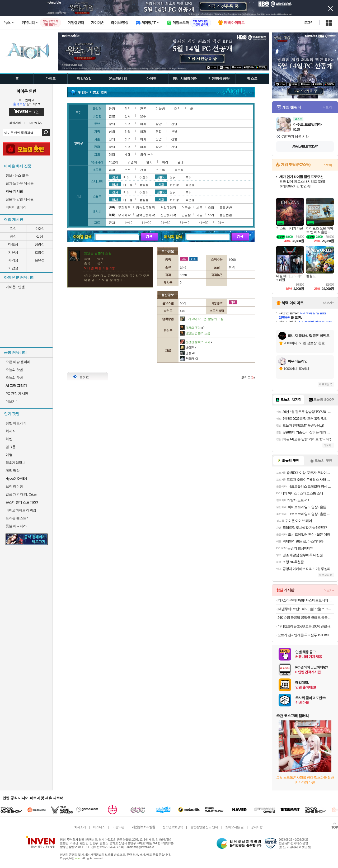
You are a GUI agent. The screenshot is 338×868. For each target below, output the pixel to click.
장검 (128, 108)
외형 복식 (147, 154)
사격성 (13, 260)
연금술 (186, 207)
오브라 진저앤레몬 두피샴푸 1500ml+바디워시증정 (306, 635)
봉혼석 (179, 170)
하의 (128, 124)
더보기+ (328, 107)
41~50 (203, 222)
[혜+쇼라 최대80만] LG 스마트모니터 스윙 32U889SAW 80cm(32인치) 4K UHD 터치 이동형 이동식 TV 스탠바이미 (306, 600)
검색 (46, 133)
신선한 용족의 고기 (197, 342)
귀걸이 (132, 162)
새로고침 (324, 384)
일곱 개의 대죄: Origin (21, 494)
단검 (112, 108)
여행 (9, 455)
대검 (177, 108)
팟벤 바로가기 (16, 423)
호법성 (40, 252)
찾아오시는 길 (234, 827)
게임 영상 (13, 471)
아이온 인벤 (26, 91)
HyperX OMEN (16, 478)
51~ (221, 222)
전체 (112, 222)
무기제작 (124, 207)
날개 (181, 162)
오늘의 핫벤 (14, 370)
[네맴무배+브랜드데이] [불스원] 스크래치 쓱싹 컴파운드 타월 (306, 609)
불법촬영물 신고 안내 (204, 827)
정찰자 (161, 177)
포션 (128, 170)
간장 (187, 353)
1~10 (128, 222)
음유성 (40, 260)
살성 (39, 236)
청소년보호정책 (173, 827)
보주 (143, 116)
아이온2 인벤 (15, 287)
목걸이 (114, 162)
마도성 (13, 244)
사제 (161, 184)
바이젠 (189, 347)
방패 (128, 154)
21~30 (165, 222)
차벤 (9, 439)
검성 (13, 228)
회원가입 (15, 123)
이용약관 (118, 827)
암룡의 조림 (192, 327)
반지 (149, 162)
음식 (112, 170)
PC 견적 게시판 (17, 393)
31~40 (184, 222)
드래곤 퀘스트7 (17, 518)
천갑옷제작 (168, 207)
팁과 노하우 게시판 (20, 183)
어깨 (143, 124)
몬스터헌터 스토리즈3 (22, 502)
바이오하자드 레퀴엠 (21, 510)
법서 (128, 116)
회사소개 (80, 827)
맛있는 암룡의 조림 (195, 333)
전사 (115, 177)
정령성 (40, 244)
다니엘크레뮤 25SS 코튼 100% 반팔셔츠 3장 (306, 626)
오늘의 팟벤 (14, 378)
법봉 (112, 116)
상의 (112, 124)
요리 (211, 207)
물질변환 (226, 207)
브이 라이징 (14, 486)
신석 (143, 170)
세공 (199, 207)
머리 (112, 154)
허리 (165, 162)
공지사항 (257, 827)
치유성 (13, 252)
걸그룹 (11, 447)
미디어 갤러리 (16, 207)
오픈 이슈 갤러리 (18, 362)
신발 (174, 124)
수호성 (40, 228)
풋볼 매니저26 (16, 526)
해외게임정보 (15, 463)
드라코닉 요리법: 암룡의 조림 (202, 319)
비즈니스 (99, 827)
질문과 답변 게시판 (20, 199)
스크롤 (160, 170)
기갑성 (13, 268)
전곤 (143, 108)
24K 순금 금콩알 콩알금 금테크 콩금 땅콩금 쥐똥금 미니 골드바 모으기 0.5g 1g (306, 618)
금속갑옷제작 (145, 207)
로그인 (309, 23)
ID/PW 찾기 (36, 123)
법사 (115, 184)
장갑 (159, 124)
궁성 (13, 236)
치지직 (11, 431)
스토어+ (328, 165)
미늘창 (160, 108)
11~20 (146, 222)
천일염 (189, 358)
